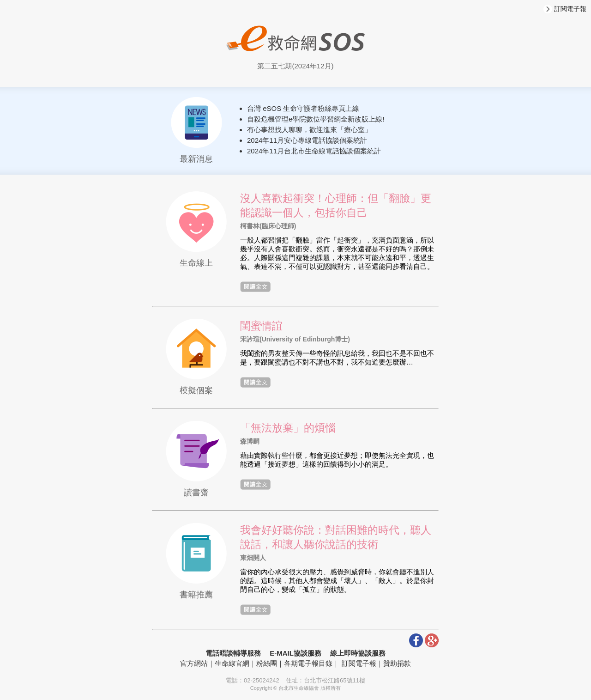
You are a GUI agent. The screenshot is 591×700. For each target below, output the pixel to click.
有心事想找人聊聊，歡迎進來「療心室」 (309, 130)
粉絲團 (267, 663)
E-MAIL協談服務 (295, 653)
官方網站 (194, 663)
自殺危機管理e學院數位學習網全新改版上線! (316, 119)
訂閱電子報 (565, 9)
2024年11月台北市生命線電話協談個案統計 (314, 151)
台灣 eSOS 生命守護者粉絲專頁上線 (303, 108)
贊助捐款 (397, 663)
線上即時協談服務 (358, 653)
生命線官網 (232, 663)
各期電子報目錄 (308, 663)
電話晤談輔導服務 (233, 653)
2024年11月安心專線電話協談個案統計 (307, 140)
